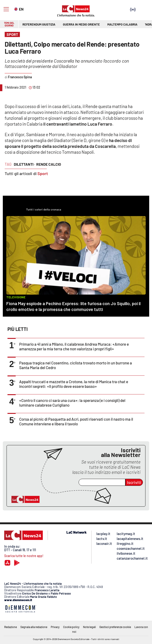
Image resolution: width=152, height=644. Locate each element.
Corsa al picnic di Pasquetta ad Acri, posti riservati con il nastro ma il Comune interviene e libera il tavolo (76, 421)
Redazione (11, 627)
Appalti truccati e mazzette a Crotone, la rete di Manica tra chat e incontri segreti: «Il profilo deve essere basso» (74, 384)
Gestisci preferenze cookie (115, 627)
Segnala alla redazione (34, 627)
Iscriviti (134, 482)
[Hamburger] (6, 9)
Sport (43, 173)
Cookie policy (71, 627)
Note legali (89, 627)
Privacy (55, 627)
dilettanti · (24, 164)
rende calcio (49, 164)
